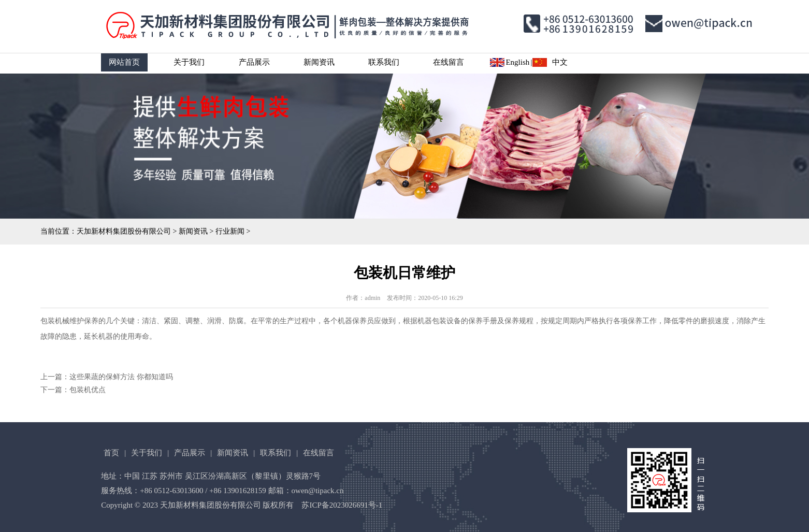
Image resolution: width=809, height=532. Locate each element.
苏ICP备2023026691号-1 (342, 505)
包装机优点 (88, 390)
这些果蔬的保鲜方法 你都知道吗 (121, 377)
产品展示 (254, 62)
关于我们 (189, 62)
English (517, 62)
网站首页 (124, 62)
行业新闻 (230, 231)
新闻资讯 (319, 62)
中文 (560, 62)
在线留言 (449, 62)
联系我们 (384, 62)
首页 (111, 453)
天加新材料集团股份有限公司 (124, 231)
